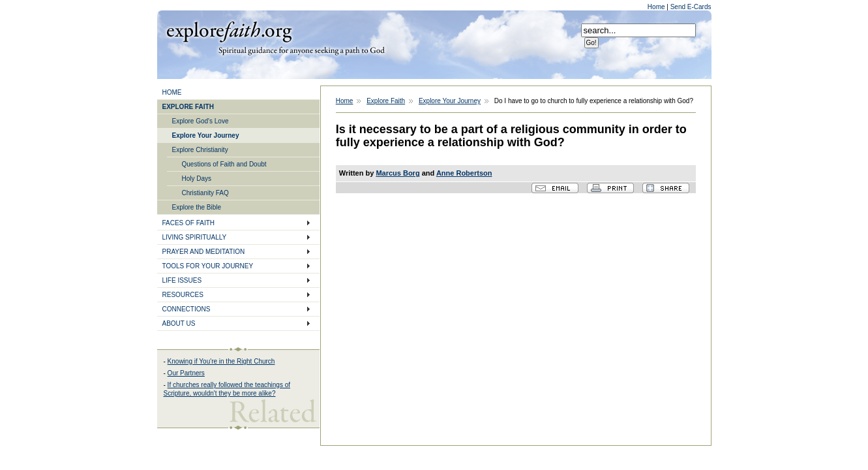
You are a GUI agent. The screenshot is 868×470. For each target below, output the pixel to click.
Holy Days (197, 179)
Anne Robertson (464, 173)
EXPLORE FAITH (188, 107)
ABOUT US (179, 323)
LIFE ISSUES (182, 280)
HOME (172, 92)
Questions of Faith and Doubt (224, 164)
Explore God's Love (201, 121)
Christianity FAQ (205, 193)
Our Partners (186, 373)
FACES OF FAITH (189, 223)
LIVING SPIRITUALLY (195, 237)
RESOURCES (183, 295)
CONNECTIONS (187, 309)
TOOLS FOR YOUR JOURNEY (208, 266)
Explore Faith (229, 31)
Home (657, 7)
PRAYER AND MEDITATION (204, 252)
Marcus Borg (397, 173)
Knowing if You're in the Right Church (221, 361)
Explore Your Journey (206, 135)
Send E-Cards (691, 7)
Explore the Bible (197, 207)
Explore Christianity (200, 150)
